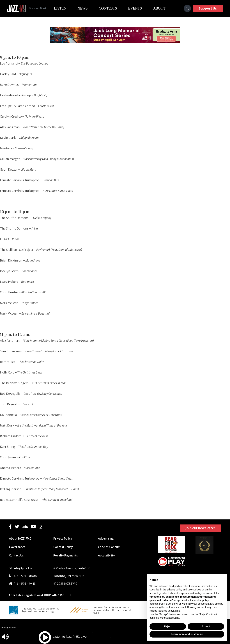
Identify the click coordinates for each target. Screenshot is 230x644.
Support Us (208, 8)
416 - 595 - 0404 (25, 576)
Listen (63, 8)
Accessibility (106, 555)
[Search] (187, 8)
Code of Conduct (109, 547)
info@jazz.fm (23, 568)
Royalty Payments (66, 555)
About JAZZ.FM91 (21, 538)
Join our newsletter (200, 528)
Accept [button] (206, 626)
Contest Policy (63, 547)
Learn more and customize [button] (187, 634)
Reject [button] (168, 626)
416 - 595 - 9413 (25, 584)
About (162, 8)
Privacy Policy (63, 538)
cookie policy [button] (202, 600)
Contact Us (16, 555)
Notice (14, 628)
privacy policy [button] (174, 590)
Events (138, 8)
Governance (17, 547)
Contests (111, 8)
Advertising (106, 538)
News (85, 8)
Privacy (4, 628)
